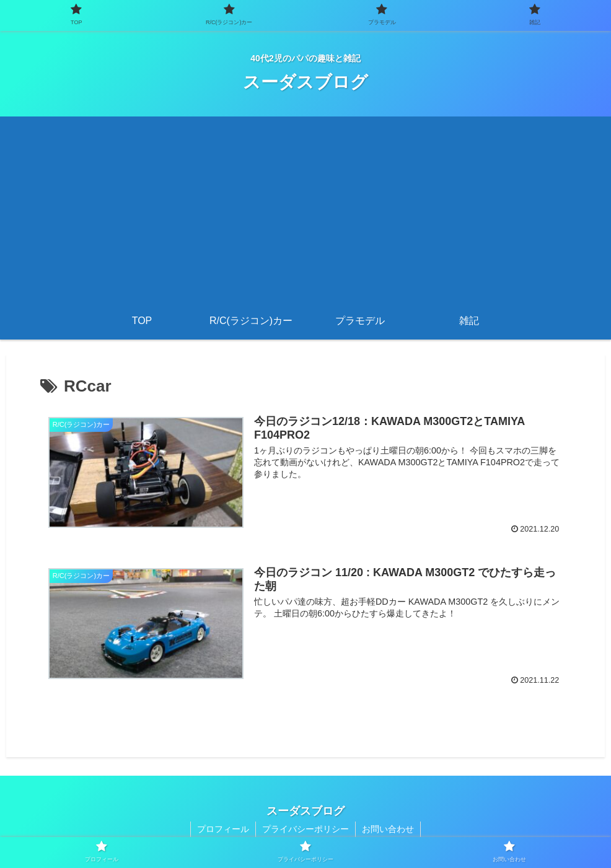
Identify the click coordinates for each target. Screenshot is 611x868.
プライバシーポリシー (305, 829)
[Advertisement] (305, 209)
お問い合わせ (388, 829)
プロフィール (223, 829)
